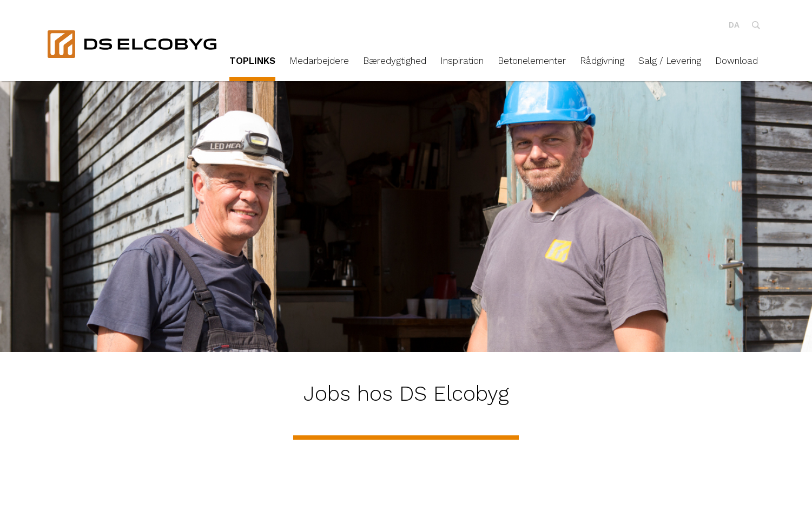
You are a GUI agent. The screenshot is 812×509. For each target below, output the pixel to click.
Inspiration (462, 61)
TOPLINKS (252, 61)
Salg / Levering (670, 61)
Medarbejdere (319, 61)
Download (737, 61)
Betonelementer (532, 61)
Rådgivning (602, 61)
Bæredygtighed (395, 61)
